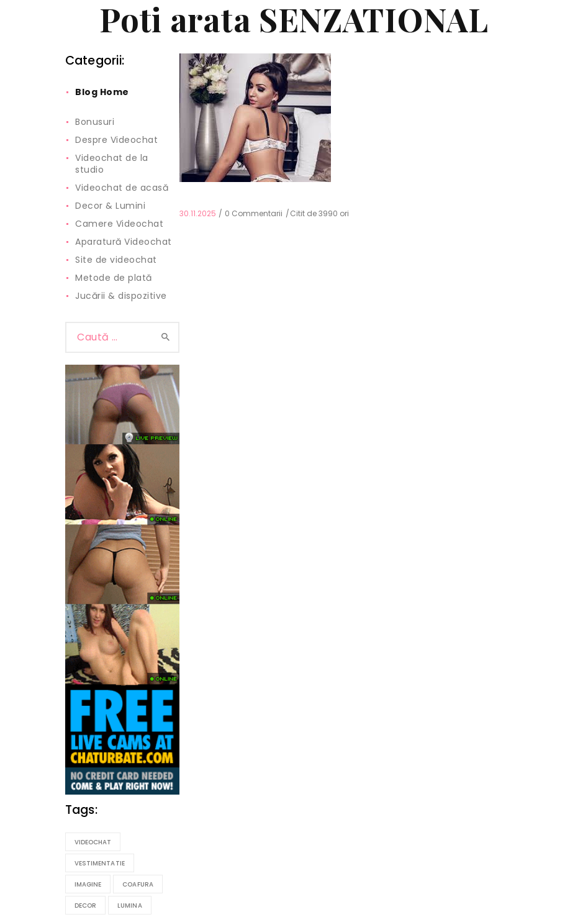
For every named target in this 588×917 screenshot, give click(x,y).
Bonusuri (95, 122)
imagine (88, 884)
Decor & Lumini (110, 206)
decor (86, 906)
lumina (130, 906)
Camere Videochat (119, 224)
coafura (138, 884)
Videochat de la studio (112, 164)
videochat (93, 842)
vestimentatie (100, 863)
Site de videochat (116, 260)
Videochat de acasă (122, 188)
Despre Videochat (116, 140)
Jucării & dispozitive (121, 296)
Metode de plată (114, 278)
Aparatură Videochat (124, 242)
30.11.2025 (198, 213)
